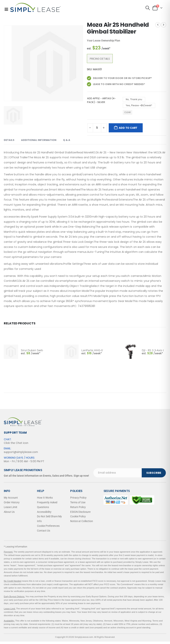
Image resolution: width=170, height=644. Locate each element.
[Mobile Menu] (6, 9)
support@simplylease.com (21, 452)
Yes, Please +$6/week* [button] (139, 105)
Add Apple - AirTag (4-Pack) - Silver (101, 100)
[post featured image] (11, 352)
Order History (12, 502)
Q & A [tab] (67, 140)
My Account (11, 498)
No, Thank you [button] (134, 99)
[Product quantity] (97, 128)
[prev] (158, 25)
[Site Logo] (35, 7)
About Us (9, 512)
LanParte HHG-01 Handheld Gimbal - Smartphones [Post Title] (92, 350)
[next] (164, 25)
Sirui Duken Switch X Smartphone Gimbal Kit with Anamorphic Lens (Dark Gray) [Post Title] (32, 350)
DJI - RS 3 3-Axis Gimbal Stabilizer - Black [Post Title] (153, 350)
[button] (148, 8)
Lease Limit (11, 507)
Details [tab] (9, 140)
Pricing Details (100, 59)
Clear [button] (127, 112)
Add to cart (128, 128)
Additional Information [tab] (39, 140)
